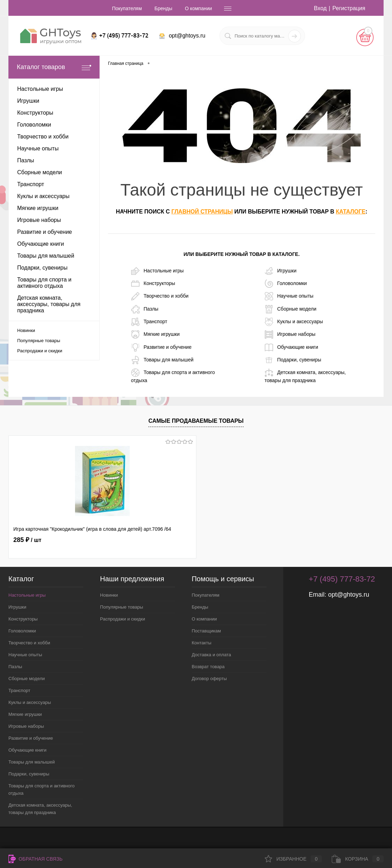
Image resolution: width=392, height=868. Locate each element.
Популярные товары (39, 341)
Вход (320, 8)
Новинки (26, 330)
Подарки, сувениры (293, 360)
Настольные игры (157, 271)
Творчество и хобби (160, 296)
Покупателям (127, 8)
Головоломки (286, 284)
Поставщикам (206, 631)
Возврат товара (208, 667)
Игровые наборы (290, 334)
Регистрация (349, 8)
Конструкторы (153, 284)
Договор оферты (209, 679)
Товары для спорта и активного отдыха (173, 376)
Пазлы (145, 309)
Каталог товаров (54, 67)
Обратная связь (35, 859)
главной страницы (202, 212)
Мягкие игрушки (156, 334)
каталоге (351, 212)
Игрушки (281, 271)
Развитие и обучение (161, 347)
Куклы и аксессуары (294, 322)
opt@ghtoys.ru (187, 36)
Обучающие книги (292, 347)
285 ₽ (27, 540)
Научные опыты (289, 296)
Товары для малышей (162, 360)
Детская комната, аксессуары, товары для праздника (305, 376)
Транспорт (149, 322)
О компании (198, 8)
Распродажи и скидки (40, 351)
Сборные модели (291, 309)
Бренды (164, 8)
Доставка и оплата (211, 655)
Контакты (202, 643)
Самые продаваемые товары (196, 421)
